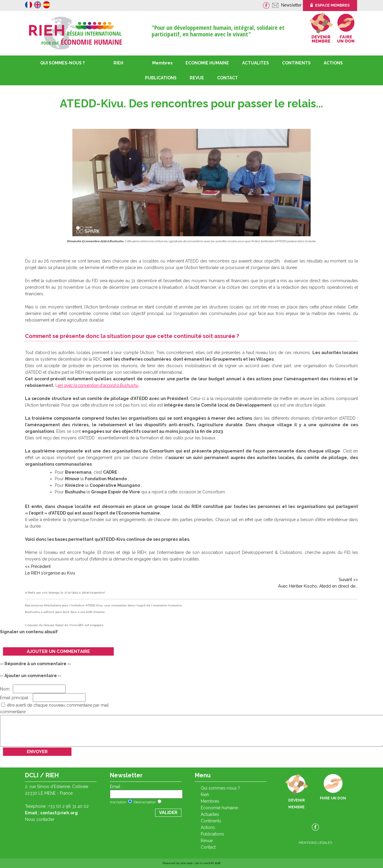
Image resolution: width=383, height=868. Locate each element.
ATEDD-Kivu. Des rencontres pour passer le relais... (191, 104)
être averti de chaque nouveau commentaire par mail (55, 705)
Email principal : (43, 698)
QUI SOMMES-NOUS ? (62, 63)
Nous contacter (40, 819)
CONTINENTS (211, 821)
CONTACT (228, 78)
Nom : (33, 689)
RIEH (118, 63)
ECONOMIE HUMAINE (207, 63)
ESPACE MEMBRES (330, 5)
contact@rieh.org (59, 813)
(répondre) (97, 593)
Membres (162, 63)
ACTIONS (333, 63)
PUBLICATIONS (212, 834)
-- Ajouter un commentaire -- (31, 676)
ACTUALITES (256, 63)
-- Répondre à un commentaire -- (35, 664)
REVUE (197, 78)
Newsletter (292, 5)
